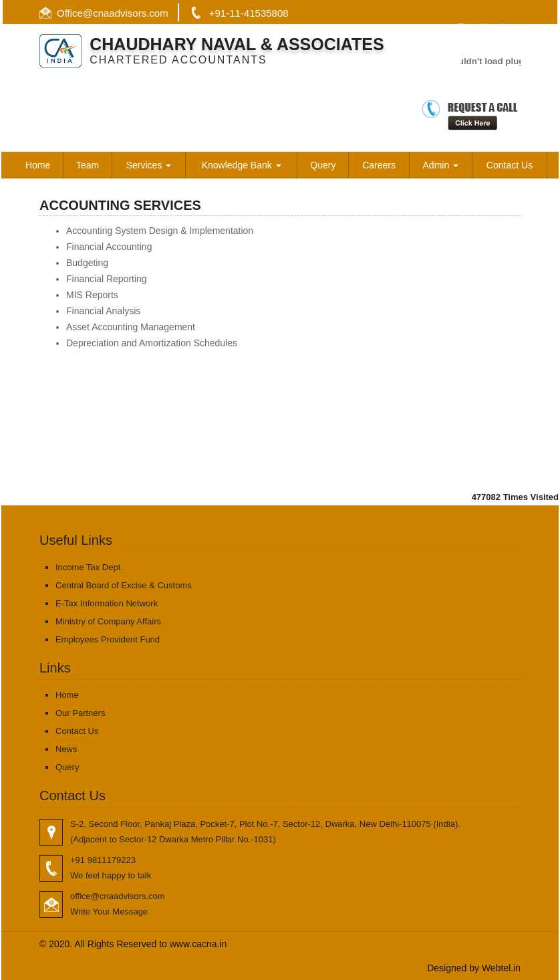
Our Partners (80, 713)
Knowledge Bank (242, 165)
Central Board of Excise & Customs (124, 585)
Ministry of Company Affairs (108, 621)
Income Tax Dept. (89, 567)
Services (149, 165)
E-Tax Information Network (107, 603)
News (66, 749)
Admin (441, 165)
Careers (379, 165)
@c (91, 13)
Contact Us (510, 165)
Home (38, 165)
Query (323, 165)
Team (88, 165)
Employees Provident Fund (108, 639)
